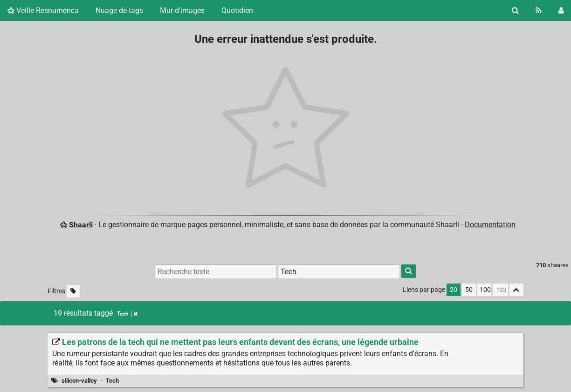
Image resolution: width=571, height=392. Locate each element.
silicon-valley (79, 381)
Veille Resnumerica (43, 10)
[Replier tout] (516, 290)
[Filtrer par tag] (339, 271)
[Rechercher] (515, 10)
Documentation (490, 225)
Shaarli (81, 225)
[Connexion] (561, 10)
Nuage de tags (119, 10)
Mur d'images (182, 10)
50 (469, 290)
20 (454, 290)
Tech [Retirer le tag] (127, 314)
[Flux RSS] (539, 10)
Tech (112, 381)
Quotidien (237, 10)
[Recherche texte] (216, 271)
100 (485, 290)
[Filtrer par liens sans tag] (73, 291)
